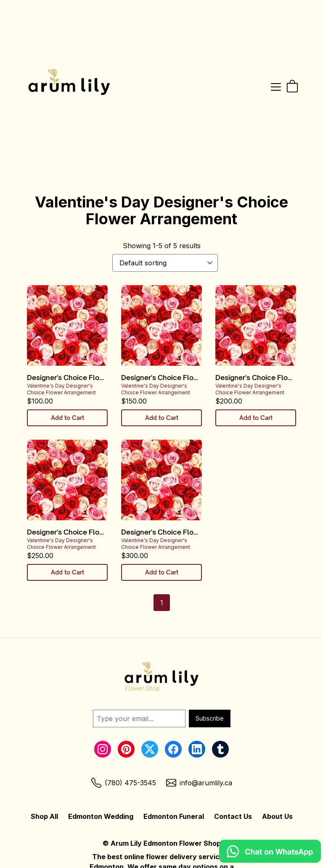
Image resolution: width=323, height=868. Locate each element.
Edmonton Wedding (101, 816)
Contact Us (233, 816)
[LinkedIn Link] (197, 749)
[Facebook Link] (173, 749)
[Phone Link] (124, 783)
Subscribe (210, 718)
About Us (277, 816)
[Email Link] (199, 783)
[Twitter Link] (150, 749)
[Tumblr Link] (220, 749)
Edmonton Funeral (174, 816)
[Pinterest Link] (126, 749)
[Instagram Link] (103, 749)
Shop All (44, 816)
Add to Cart (68, 418)
